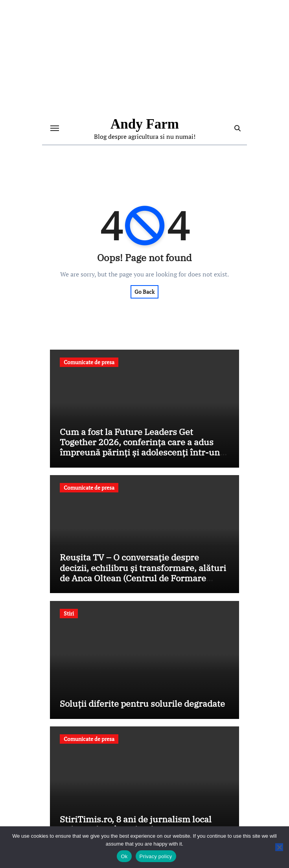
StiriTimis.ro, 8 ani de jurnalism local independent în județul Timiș (136, 824)
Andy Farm (145, 124)
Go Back (144, 292)
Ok (124, 856)
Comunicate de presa (89, 362)
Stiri (69, 613)
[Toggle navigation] (55, 128)
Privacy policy (156, 856)
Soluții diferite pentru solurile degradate (142, 703)
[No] (279, 847)
